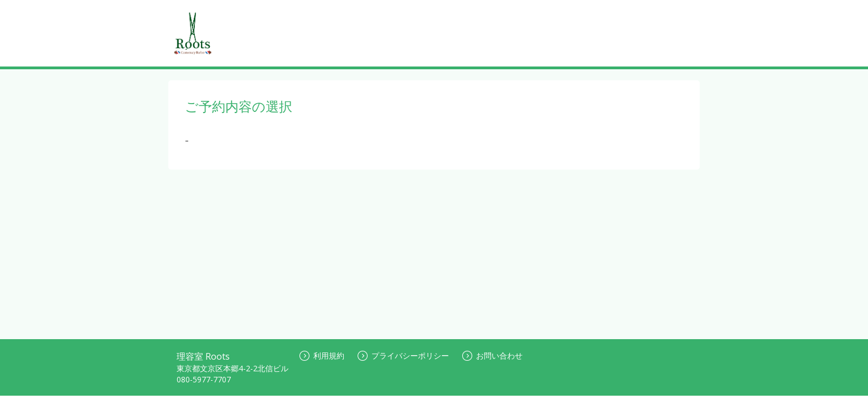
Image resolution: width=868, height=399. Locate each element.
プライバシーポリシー (403, 355)
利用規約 (322, 355)
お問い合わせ (492, 355)
